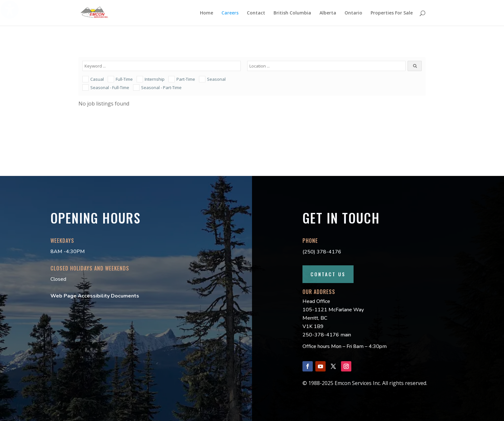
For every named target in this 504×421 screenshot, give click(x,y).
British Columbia (292, 13)
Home (207, 13)
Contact (256, 13)
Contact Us (328, 274)
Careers (230, 13)
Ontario (353, 13)
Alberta (328, 13)
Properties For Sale (392, 13)
